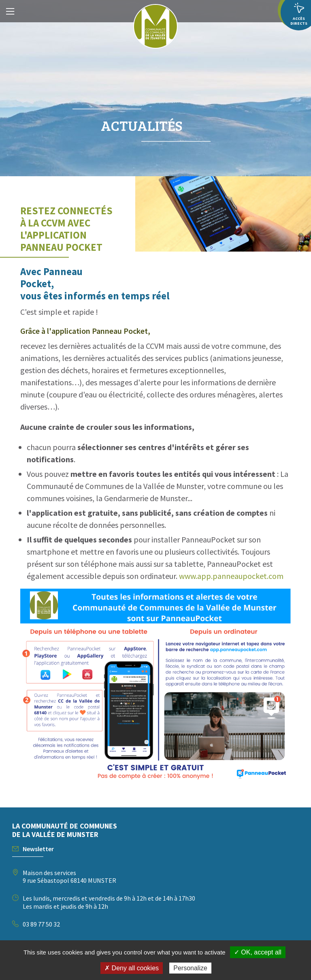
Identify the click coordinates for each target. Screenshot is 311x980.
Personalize (190, 968)
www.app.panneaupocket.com (231, 576)
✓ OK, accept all (258, 952)
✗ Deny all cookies (132, 968)
